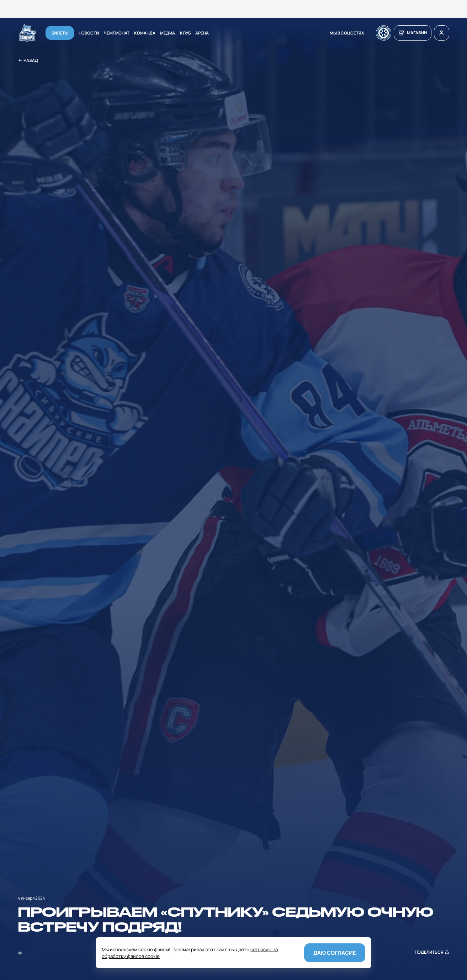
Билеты (60, 33)
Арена (202, 33)
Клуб (185, 33)
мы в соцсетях (347, 33)
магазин (412, 33)
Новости (89, 33)
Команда (145, 33)
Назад (28, 60)
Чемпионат (117, 33)
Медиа (168, 33)
